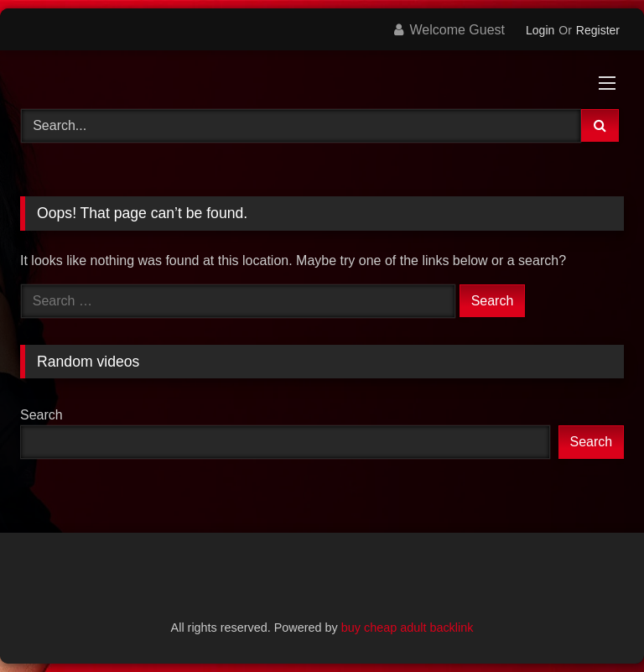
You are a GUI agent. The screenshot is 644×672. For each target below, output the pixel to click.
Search (42, 415)
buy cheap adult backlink (408, 628)
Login (540, 30)
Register (598, 30)
